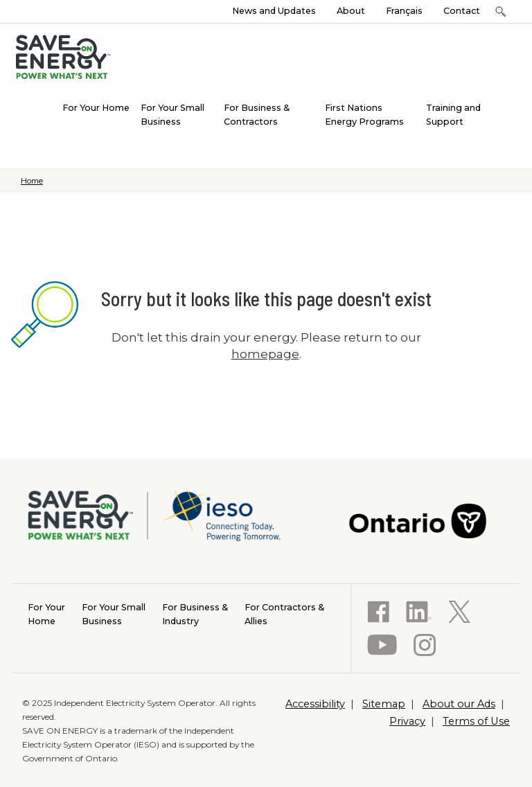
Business (114, 613)
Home (32, 181)
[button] (500, 11)
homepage (265, 354)
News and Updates (274, 11)
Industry (195, 613)
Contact (462, 11)
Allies (284, 613)
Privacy (407, 721)
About (351, 11)
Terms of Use (476, 721)
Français (404, 11)
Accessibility (315, 704)
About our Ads (459, 704)
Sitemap (384, 704)
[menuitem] (96, 107)
